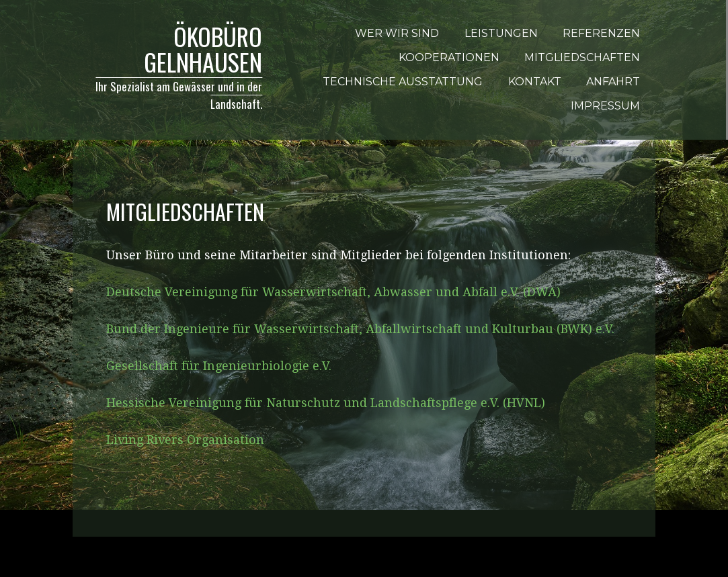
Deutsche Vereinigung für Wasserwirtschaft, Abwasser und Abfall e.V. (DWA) (333, 292)
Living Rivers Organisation (185, 440)
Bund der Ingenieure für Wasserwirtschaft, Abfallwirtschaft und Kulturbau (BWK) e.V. (360, 329)
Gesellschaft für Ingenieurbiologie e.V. (219, 366)
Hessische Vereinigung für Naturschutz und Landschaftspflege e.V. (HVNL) (326, 403)
